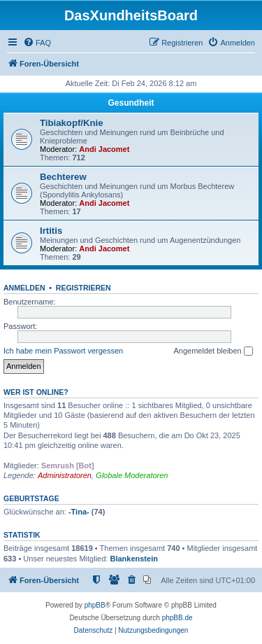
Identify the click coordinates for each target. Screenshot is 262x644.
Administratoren (65, 475)
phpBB (95, 605)
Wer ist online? (36, 392)
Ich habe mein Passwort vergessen (63, 351)
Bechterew (63, 177)
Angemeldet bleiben (213, 351)
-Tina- (79, 512)
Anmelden (24, 288)
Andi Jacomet (104, 149)
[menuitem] (37, 43)
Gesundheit (131, 103)
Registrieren (83, 288)
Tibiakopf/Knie (72, 123)
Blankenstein (133, 559)
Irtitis (51, 231)
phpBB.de (177, 618)
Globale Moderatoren (132, 475)
